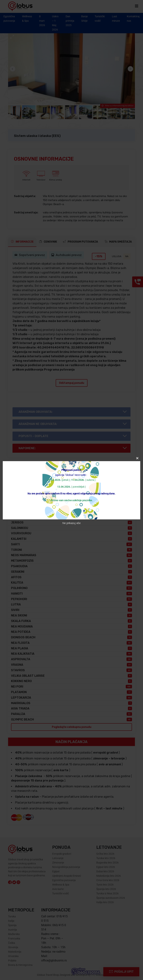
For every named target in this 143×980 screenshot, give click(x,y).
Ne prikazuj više (71, 523)
